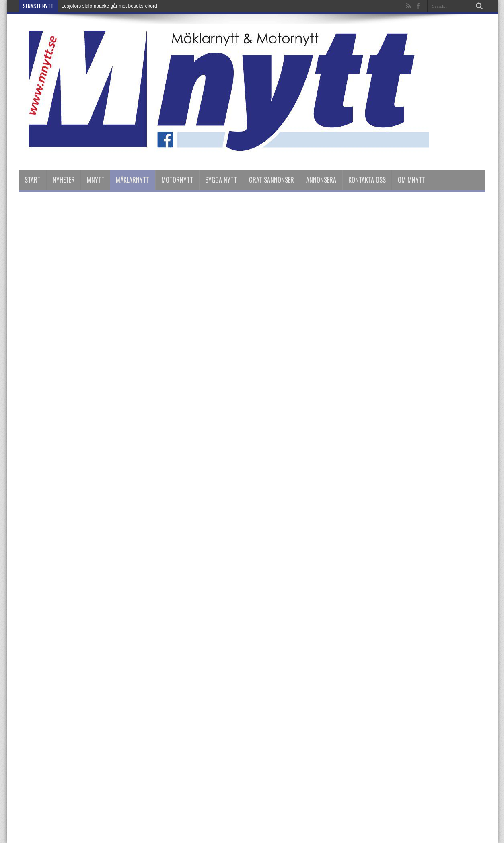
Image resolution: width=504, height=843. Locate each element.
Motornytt (177, 180)
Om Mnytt (411, 180)
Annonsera (321, 180)
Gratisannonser (272, 180)
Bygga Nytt (221, 180)
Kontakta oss (367, 180)
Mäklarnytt (133, 180)
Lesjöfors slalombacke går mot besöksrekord (109, 6)
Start (33, 180)
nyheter (64, 180)
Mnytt (96, 180)
